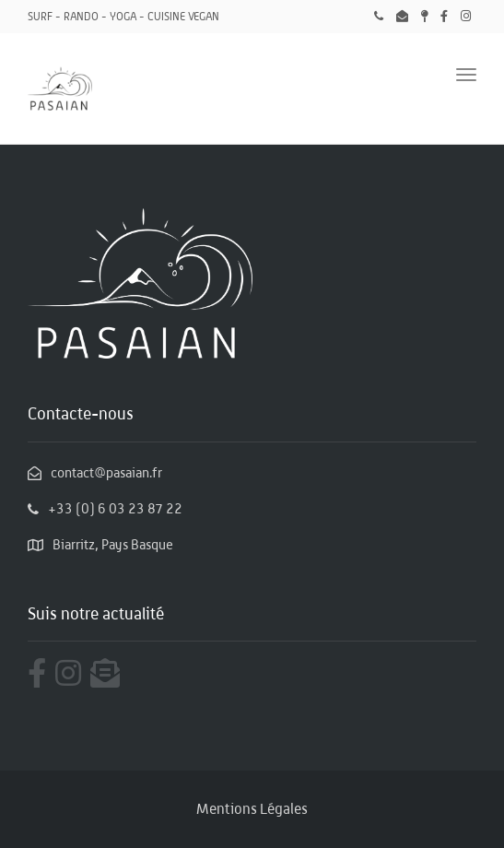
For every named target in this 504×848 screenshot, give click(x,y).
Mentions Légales (252, 809)
